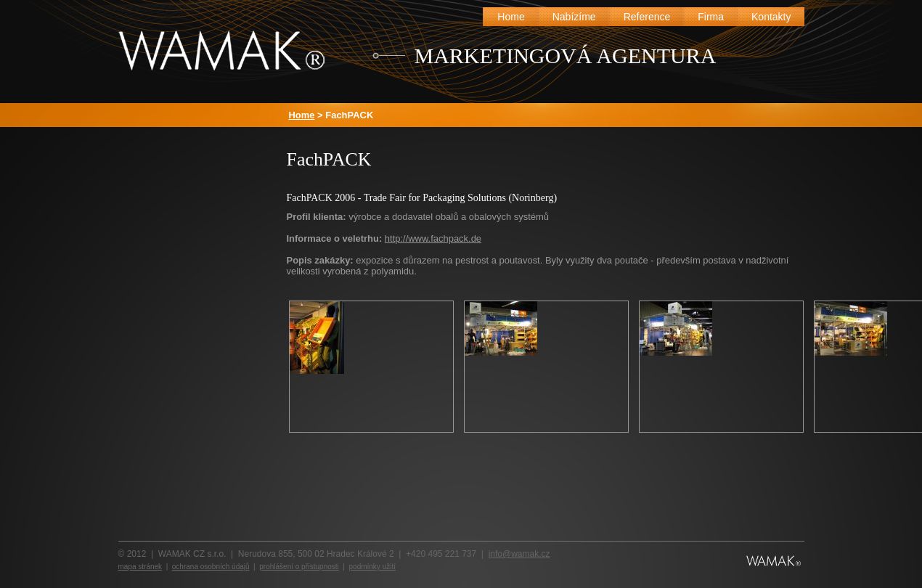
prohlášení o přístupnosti (299, 567)
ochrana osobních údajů (211, 567)
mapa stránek (140, 567)
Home (302, 115)
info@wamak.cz (519, 554)
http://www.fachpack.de (433, 238)
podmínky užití (372, 567)
